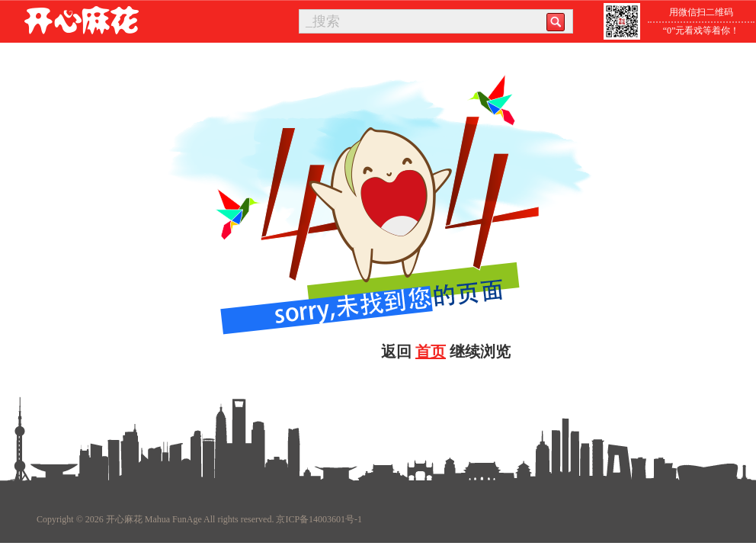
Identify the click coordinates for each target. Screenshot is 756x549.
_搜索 (323, 21)
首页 (431, 352)
